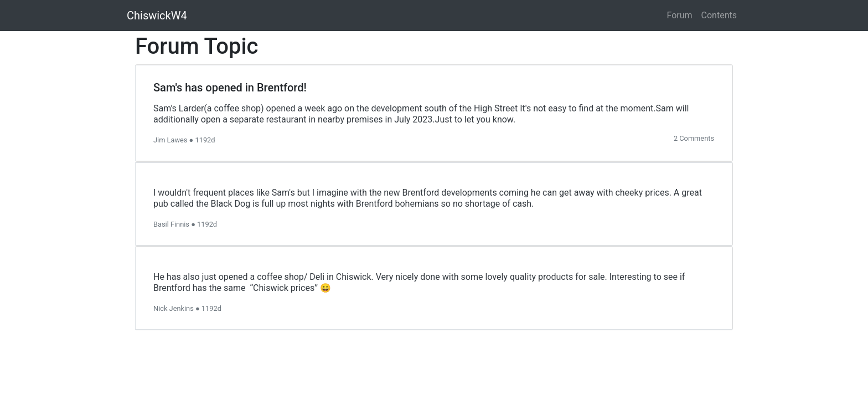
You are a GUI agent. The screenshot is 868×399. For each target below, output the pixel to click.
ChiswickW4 (157, 16)
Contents (719, 15)
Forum (680, 15)
